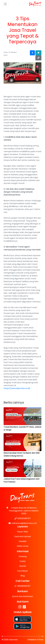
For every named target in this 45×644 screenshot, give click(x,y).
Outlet (23, 561)
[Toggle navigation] (5, 4)
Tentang (22, 556)
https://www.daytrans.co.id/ (17, 388)
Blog (23, 576)
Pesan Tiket (22, 532)
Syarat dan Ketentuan (22, 596)
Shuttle (23, 566)
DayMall (22, 541)
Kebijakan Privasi (35, 640)
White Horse (23, 546)
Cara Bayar (22, 571)
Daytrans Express (23, 536)
